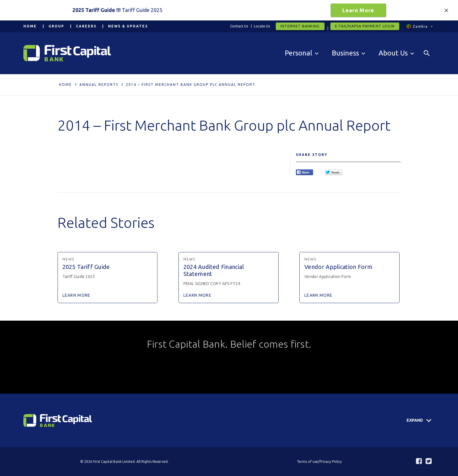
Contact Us (239, 26)
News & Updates (128, 26)
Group (56, 26)
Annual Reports (99, 85)
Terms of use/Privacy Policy (319, 462)
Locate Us (262, 26)
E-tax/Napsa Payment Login (365, 26)
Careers (86, 26)
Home (30, 26)
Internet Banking (300, 26)
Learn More (358, 10)
